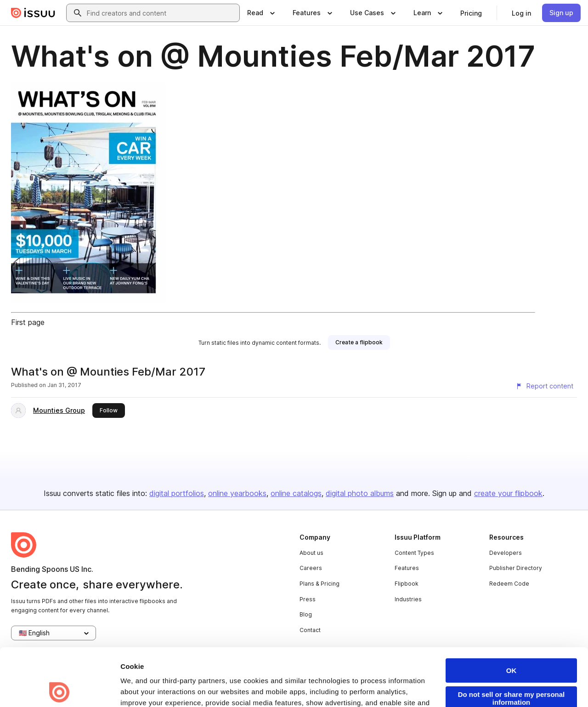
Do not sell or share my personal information (512, 641)
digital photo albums (360, 493)
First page (28, 322)
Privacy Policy (277, 656)
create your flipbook (508, 493)
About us (311, 553)
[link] (471, 13)
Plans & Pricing (319, 584)
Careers (311, 568)
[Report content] (544, 386)
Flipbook (407, 584)
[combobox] (161, 13)
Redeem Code (509, 584)
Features (407, 568)
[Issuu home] (33, 13)
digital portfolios (177, 493)
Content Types (414, 553)
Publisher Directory (516, 568)
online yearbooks (237, 493)
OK (512, 613)
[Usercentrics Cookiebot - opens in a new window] (59, 689)
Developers (506, 553)
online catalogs (296, 493)
